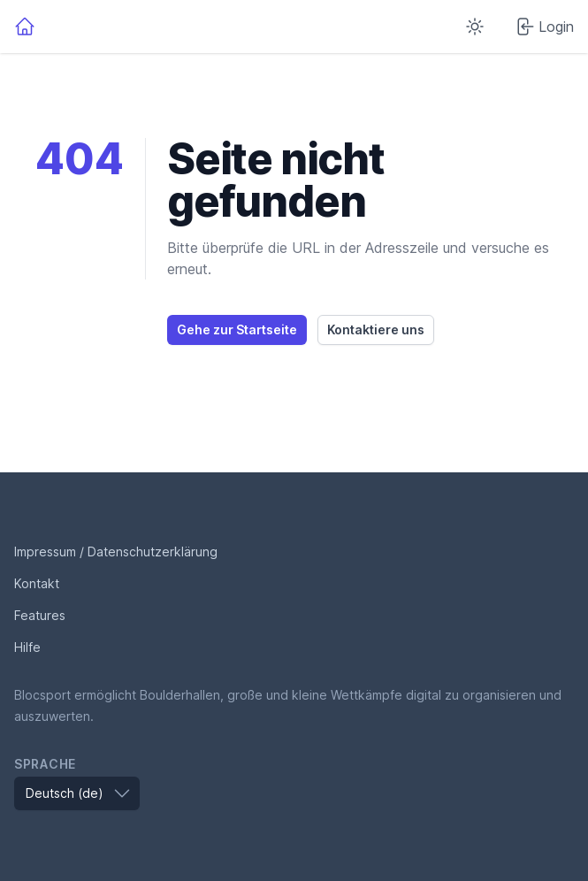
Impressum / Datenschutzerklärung (116, 552)
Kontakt (37, 583)
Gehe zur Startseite (237, 329)
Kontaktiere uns (376, 329)
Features (40, 615)
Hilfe (27, 647)
